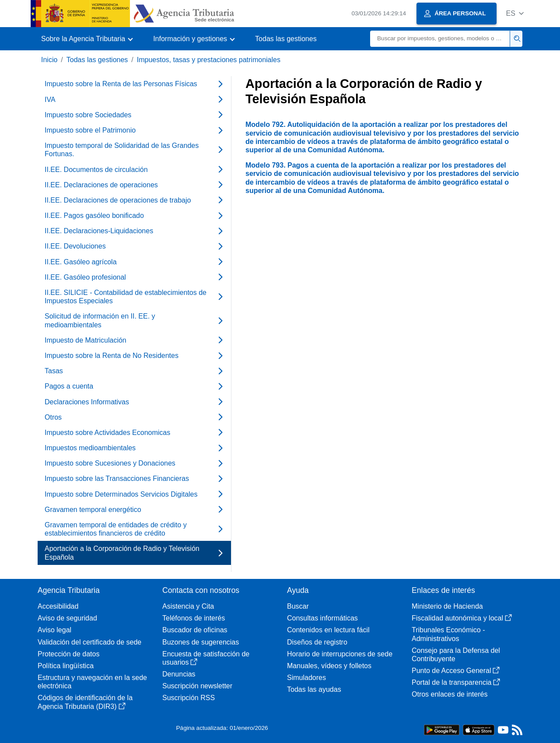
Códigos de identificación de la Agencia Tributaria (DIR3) (85, 702)
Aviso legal (54, 630)
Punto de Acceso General (456, 671)
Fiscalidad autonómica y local (462, 618)
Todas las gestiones (286, 39)
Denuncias (179, 674)
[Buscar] (440, 39)
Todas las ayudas (314, 689)
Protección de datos (68, 654)
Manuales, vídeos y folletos (329, 666)
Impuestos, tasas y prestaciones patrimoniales (209, 60)
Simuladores (306, 678)
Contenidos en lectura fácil (328, 630)
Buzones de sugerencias (201, 642)
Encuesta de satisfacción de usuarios (206, 658)
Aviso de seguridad (67, 618)
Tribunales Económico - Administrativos (448, 634)
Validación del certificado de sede (89, 642)
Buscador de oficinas (195, 630)
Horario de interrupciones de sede (340, 654)
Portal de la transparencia (456, 682)
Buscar (298, 606)
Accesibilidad (58, 606)
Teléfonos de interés (194, 618)
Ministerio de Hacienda (447, 606)
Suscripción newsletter (197, 686)
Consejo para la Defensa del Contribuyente (456, 655)
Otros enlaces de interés (450, 694)
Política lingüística (66, 666)
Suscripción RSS (189, 698)
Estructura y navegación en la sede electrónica (92, 682)
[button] (515, 13)
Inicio (49, 60)
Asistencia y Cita (188, 606)
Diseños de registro (317, 642)
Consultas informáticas (322, 618)
